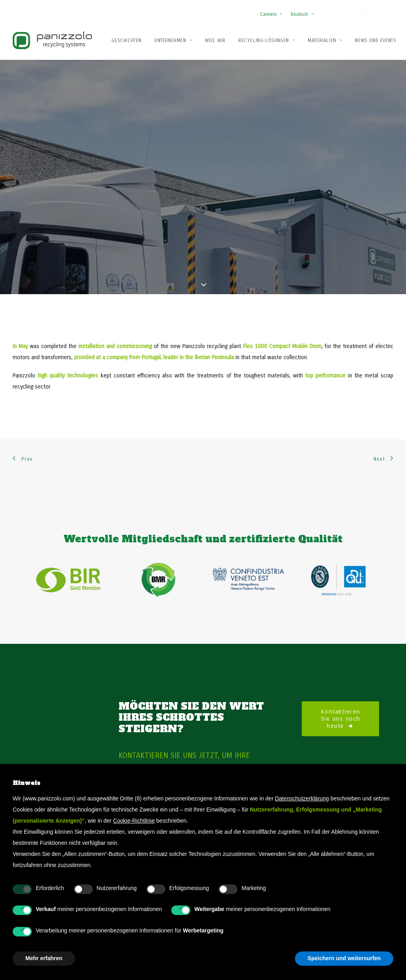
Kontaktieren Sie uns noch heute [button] (342, 603)
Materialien (325, 40)
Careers (271, 14)
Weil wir (215, 40)
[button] (366, 15)
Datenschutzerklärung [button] (302, 798)
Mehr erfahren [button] (44, 958)
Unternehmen (173, 40)
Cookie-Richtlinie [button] (134, 821)
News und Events (375, 40)
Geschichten (126, 40)
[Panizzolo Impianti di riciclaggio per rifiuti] (52, 40)
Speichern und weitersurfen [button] (344, 958)
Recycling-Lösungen (267, 40)
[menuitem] (273, 10)
